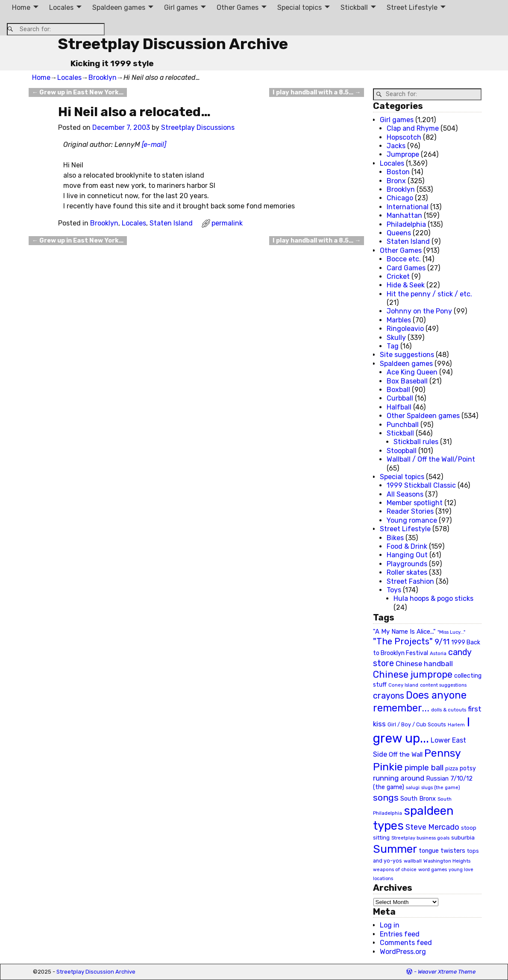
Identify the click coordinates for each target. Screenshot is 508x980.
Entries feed (400, 934)
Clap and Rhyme (413, 128)
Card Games (406, 268)
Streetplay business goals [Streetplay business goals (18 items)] (420, 838)
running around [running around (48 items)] (399, 778)
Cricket (398, 276)
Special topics (300, 7)
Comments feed (406, 943)
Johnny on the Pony (419, 311)
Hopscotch (404, 137)
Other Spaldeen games (423, 416)
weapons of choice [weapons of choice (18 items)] (395, 870)
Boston (398, 172)
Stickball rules (416, 442)
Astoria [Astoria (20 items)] (438, 653)
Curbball (400, 398)
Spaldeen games (119, 7)
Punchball (403, 425)
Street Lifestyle (412, 7)
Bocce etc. (404, 259)
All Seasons (405, 494)
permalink (227, 223)
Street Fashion (410, 581)
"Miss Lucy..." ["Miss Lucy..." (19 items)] (451, 632)
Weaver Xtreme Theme (447, 972)
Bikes (395, 538)
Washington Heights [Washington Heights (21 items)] (447, 861)
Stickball (354, 7)
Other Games (238, 7)
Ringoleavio (405, 329)
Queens (399, 233)
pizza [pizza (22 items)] (452, 769)
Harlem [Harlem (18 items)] (456, 725)
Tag (393, 346)
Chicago (400, 198)
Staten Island (171, 223)
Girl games (181, 7)
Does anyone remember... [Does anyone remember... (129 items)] (420, 702)
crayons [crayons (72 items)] (389, 696)
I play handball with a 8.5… (317, 92)
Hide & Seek (406, 285)
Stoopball (402, 451)
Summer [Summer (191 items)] (395, 849)
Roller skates (407, 572)
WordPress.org (403, 952)
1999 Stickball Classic (421, 485)
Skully (396, 338)
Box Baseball (407, 381)
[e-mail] (154, 145)
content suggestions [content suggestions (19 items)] (443, 685)
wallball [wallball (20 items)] (413, 861)
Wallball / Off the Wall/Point (431, 459)
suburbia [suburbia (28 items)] (463, 837)
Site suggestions (407, 355)
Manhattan (404, 215)
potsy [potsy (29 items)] (468, 768)
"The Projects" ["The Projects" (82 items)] (403, 641)
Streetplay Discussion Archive (173, 44)
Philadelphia (406, 224)
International (408, 207)
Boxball (398, 390)
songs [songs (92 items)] (386, 797)
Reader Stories (410, 511)
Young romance (412, 520)
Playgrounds (407, 564)
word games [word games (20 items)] (433, 869)
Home (21, 7)
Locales (61, 7)
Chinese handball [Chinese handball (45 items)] (424, 664)
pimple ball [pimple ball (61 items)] (424, 768)
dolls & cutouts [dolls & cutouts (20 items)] (449, 710)
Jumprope (403, 154)
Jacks (396, 146)
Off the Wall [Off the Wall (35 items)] (406, 755)
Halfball (399, 407)
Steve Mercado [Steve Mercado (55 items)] (432, 827)
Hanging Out (407, 555)
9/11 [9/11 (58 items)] (442, 642)
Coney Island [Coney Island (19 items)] (403, 685)
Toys (394, 590)
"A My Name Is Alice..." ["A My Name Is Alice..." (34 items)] (404, 632)
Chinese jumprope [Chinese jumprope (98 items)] (413, 674)
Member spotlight (415, 503)
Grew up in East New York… (78, 92)
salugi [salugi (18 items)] (413, 788)
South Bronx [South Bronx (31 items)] (418, 799)
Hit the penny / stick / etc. (429, 294)
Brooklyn (103, 78)
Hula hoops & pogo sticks (433, 598)
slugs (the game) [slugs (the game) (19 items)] (441, 787)
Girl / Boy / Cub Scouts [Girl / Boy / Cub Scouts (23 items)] (417, 724)
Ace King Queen (412, 372)
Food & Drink (407, 546)
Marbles (399, 320)
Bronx (396, 181)
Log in (390, 925)
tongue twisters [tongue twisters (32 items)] (442, 851)
